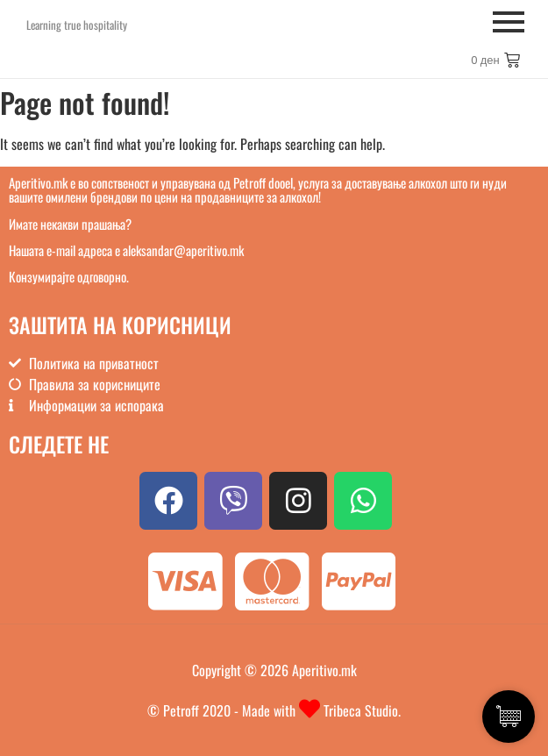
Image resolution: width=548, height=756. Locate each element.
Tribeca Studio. (360, 710)
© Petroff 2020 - (195, 710)
